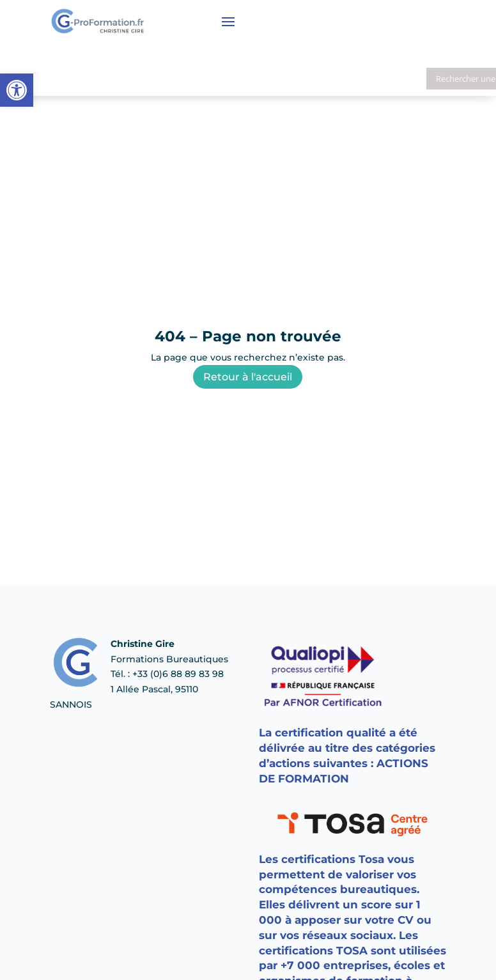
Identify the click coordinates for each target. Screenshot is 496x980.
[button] (17, 90)
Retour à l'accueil (248, 377)
